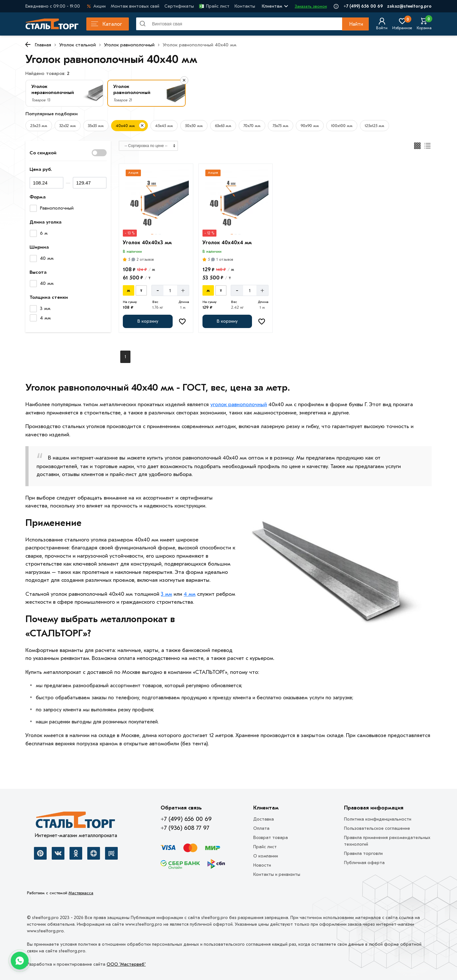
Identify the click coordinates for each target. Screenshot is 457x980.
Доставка (264, 819)
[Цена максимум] (90, 183)
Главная (43, 45)
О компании (266, 856)
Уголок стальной (78, 45)
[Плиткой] (417, 146)
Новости (262, 865)
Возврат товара (271, 838)
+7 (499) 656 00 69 (363, 6)
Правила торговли (363, 853)
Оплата (261, 828)
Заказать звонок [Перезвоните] (311, 6)
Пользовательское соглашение (377, 828)
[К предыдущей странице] (28, 44)
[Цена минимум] (46, 183)
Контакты (245, 6)
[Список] (428, 146)
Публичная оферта (364, 863)
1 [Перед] (125, 357)
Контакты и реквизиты (277, 874)
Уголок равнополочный (129, 45)
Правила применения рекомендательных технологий (387, 841)
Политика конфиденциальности (378, 819)
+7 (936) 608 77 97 (185, 828)
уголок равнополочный (239, 404)
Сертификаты (179, 6)
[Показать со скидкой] (99, 153)
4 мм (190, 594)
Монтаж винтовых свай (135, 6)
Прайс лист (214, 6)
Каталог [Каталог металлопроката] (106, 24)
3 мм (166, 594)
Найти (356, 24)
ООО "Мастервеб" (126, 964)
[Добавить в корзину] (148, 321)
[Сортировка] (148, 146)
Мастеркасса (81, 893)
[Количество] (170, 290)
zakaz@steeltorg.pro (409, 6)
